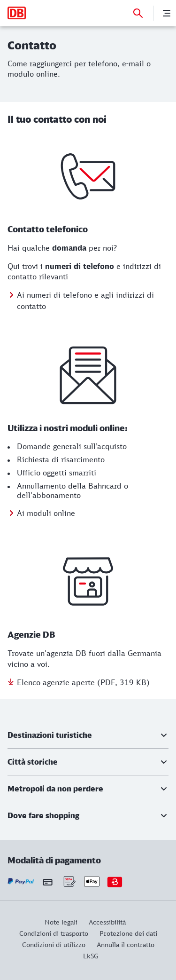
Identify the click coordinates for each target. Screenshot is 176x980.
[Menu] (167, 13)
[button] (88, 735)
